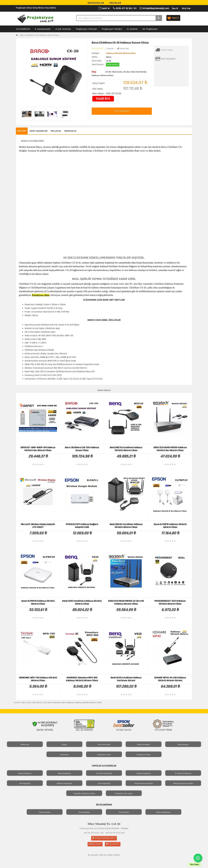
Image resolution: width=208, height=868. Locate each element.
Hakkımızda (25, 744)
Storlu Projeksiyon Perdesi (144, 783)
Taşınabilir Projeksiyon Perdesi (84, 793)
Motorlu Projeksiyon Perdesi (183, 783)
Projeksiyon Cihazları (86, 29)
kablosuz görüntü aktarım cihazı (88, 703)
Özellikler (56, 131)
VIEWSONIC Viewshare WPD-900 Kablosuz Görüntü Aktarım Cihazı (82, 679)
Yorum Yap (123, 49)
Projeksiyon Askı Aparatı (124, 793)
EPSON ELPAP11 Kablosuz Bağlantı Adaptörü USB (82, 526)
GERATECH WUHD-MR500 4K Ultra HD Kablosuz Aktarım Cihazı (126, 602)
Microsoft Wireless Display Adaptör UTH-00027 (38, 526)
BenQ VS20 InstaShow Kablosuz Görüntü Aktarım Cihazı (82, 602)
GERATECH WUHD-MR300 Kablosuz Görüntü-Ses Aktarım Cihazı (170, 449)
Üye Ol (175, 8)
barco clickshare (54, 703)
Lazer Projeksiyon (104, 783)
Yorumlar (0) (70, 131)
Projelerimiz (64, 755)
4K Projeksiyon (150, 29)
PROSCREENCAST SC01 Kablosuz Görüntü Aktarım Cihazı (170, 602)
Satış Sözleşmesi (84, 812)
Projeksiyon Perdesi (112, 29)
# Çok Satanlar (63, 29)
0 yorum (110, 49)
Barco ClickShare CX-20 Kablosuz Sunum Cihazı (40, 35)
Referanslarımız (183, 744)
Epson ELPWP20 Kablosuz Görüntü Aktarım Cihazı (38, 602)
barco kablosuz (68, 703)
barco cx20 (26, 703)
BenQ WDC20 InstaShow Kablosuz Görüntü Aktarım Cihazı (126, 526)
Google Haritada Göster (104, 838)
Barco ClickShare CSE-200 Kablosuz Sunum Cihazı (82, 449)
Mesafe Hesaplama (144, 744)
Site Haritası (113, 844)
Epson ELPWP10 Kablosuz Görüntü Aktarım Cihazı (170, 526)
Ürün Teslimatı (124, 812)
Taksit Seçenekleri (168, 59)
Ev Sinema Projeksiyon (183, 773)
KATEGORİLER (23, 29)
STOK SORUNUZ (122, 111)
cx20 (34, 703)
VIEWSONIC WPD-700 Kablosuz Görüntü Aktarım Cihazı (38, 679)
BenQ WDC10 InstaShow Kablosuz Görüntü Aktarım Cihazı (126, 449)
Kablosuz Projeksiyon (64, 783)
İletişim (64, 744)
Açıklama (22, 131)
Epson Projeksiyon (25, 773)
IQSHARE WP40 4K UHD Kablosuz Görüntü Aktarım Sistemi (170, 679)
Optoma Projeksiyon (144, 773)
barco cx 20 (42, 703)
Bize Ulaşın (95, 844)
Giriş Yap (186, 8)
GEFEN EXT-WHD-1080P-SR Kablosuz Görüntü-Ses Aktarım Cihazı (38, 449)
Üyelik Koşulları (45, 812)
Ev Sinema (132, 29)
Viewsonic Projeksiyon (104, 773)
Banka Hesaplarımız (163, 812)
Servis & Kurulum (104, 744)
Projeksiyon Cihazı (104, 755)
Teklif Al (104, 8)
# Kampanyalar (43, 29)
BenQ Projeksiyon (64, 773)
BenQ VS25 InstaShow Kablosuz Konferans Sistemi (126, 679)
